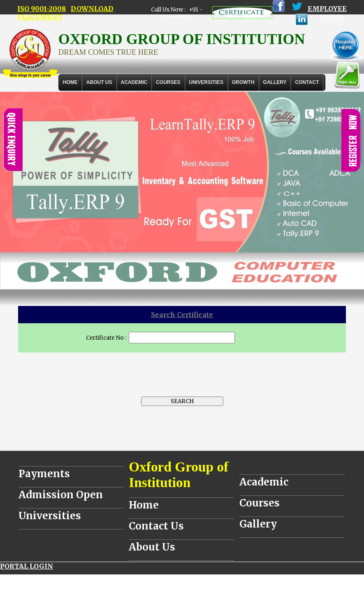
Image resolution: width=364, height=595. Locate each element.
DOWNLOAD (92, 9)
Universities (50, 516)
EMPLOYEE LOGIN (327, 13)
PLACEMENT (40, 17)
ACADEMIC (134, 82)
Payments (44, 474)
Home (70, 82)
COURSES (168, 82)
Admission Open (61, 495)
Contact (307, 82)
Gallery (275, 82)
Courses (260, 503)
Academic (264, 482)
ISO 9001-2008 (42, 9)
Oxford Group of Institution (179, 475)
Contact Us (156, 526)
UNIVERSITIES (206, 82)
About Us (99, 82)
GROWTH (243, 82)
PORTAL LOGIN (27, 566)
